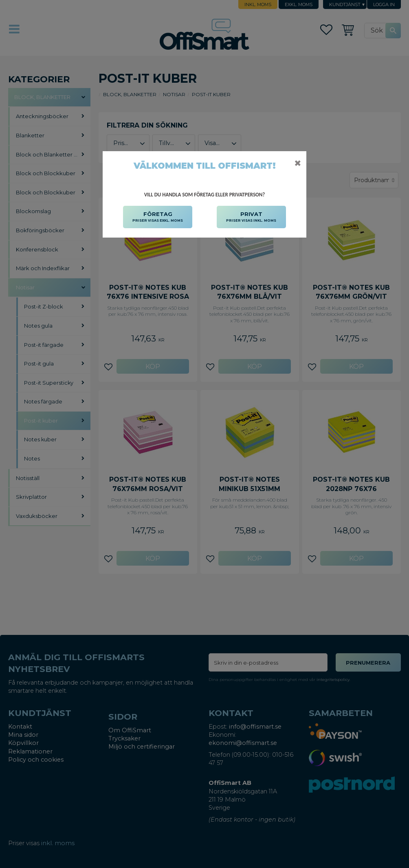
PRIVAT (251, 217)
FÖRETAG (158, 217)
